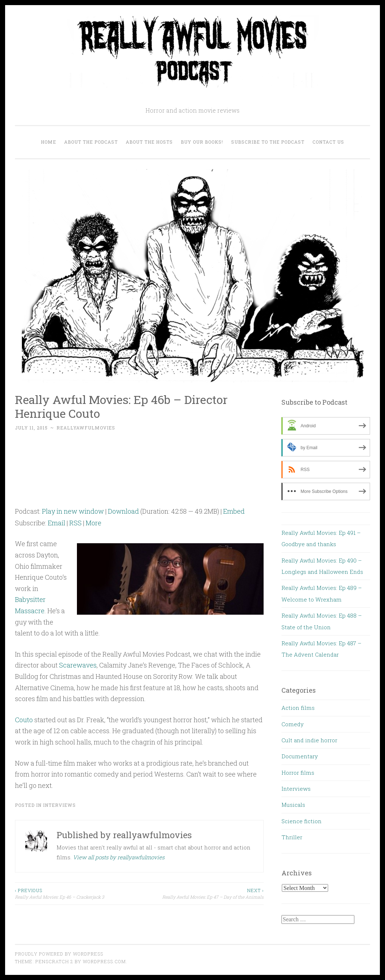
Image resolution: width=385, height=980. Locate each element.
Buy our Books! (202, 142)
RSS (75, 523)
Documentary (300, 756)
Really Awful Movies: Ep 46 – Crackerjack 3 (77, 893)
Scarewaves (78, 665)
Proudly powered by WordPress (59, 954)
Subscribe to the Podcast (268, 142)
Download (123, 511)
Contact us (328, 142)
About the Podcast (91, 142)
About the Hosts (149, 142)
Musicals (293, 805)
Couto (24, 720)
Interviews (59, 805)
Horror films (298, 773)
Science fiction (302, 821)
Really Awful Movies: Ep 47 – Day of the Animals (201, 893)
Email (57, 523)
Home (48, 142)
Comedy (293, 724)
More (94, 523)
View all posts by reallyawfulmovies (119, 857)
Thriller (292, 837)
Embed (234, 511)
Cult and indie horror (309, 740)
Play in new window (73, 511)
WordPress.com (104, 961)
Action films (298, 708)
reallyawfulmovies (86, 428)
